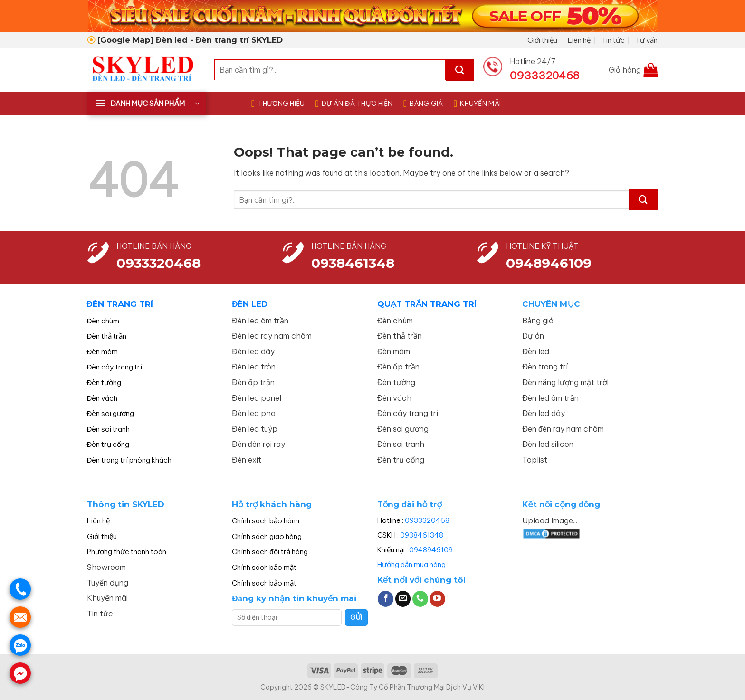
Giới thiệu (542, 40)
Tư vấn (646, 40)
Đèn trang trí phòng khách (129, 460)
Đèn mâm (103, 352)
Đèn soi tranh (109, 429)
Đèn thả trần (107, 336)
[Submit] (460, 70)
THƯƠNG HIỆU (278, 104)
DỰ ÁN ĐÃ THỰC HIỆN (354, 104)
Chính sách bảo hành (266, 521)
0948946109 (431, 550)
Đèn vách (102, 398)
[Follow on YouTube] (437, 599)
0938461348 (422, 535)
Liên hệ (579, 40)
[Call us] (420, 599)
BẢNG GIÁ (423, 104)
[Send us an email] (403, 599)
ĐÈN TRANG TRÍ (120, 304)
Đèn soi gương (111, 413)
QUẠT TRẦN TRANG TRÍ (427, 304)
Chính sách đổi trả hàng (270, 552)
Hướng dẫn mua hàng (411, 564)
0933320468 (158, 263)
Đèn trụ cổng (108, 444)
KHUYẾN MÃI (477, 104)
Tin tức (613, 40)
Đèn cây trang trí (115, 367)
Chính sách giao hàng (267, 536)
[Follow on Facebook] (386, 599)
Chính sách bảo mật (264, 567)
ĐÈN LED (250, 304)
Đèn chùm (103, 321)
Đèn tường (104, 383)
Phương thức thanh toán (127, 552)
